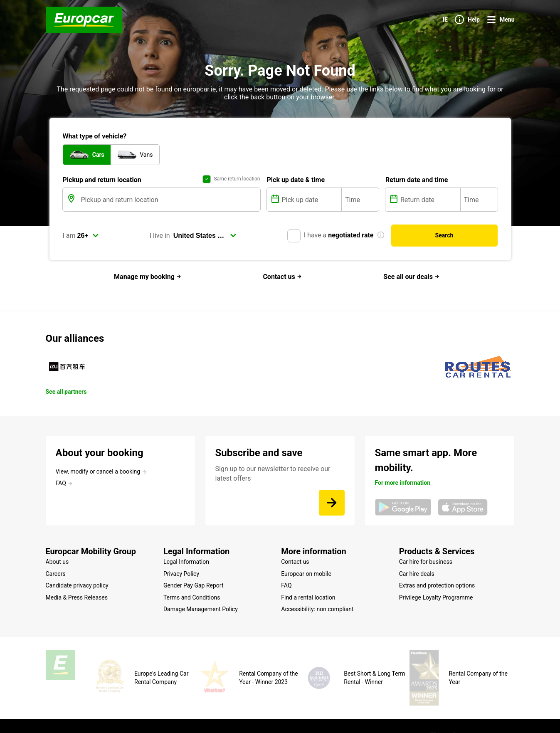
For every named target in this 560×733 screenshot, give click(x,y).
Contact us (282, 277)
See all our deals (411, 277)
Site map (109, 714)
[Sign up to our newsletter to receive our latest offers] (332, 503)
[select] (88, 236)
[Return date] (429, 200)
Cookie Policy (187, 714)
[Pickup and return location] (170, 200)
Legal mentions (145, 714)
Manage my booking (148, 277)
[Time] (360, 200)
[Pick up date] (311, 200)
